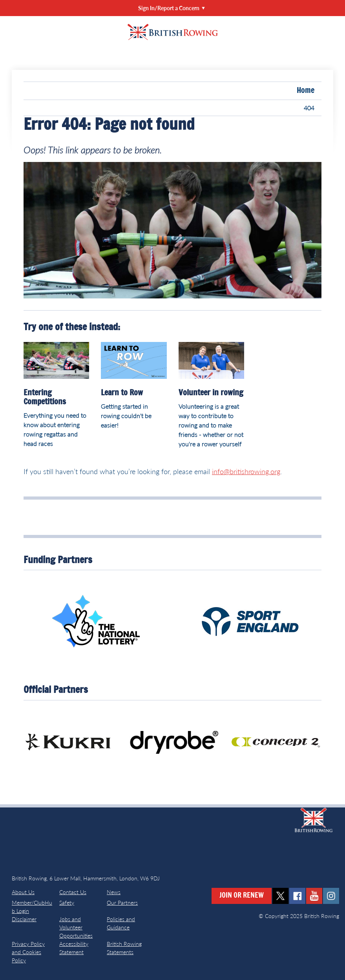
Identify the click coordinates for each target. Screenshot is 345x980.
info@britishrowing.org (246, 471)
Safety (67, 903)
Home (306, 91)
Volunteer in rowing (211, 393)
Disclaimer (24, 919)
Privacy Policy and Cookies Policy (28, 952)
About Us (23, 892)
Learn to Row (122, 393)
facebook (297, 896)
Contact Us (73, 892)
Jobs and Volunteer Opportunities (76, 927)
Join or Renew (242, 896)
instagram (331, 896)
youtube (314, 896)
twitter (280, 896)
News (114, 892)
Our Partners (122, 903)
